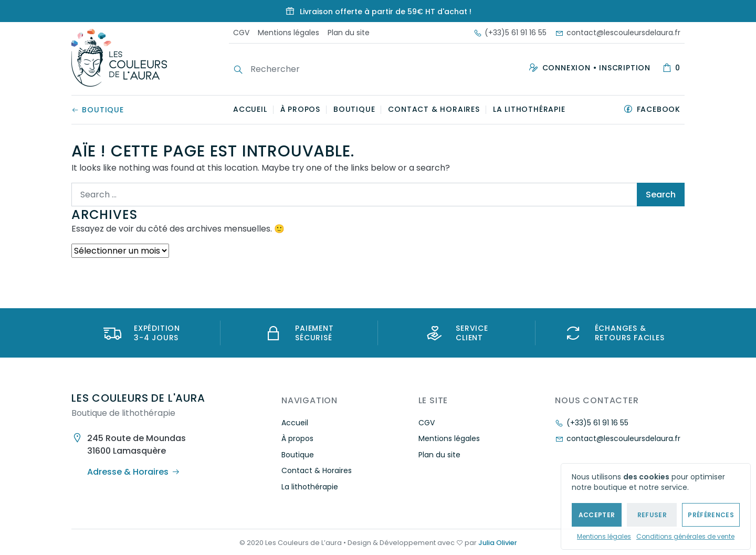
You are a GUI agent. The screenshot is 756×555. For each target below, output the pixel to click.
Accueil (250, 109)
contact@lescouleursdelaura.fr (618, 33)
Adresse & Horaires (134, 472)
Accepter (597, 515)
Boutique (98, 110)
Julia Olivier (498, 543)
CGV (241, 33)
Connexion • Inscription (596, 68)
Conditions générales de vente (685, 536)
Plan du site (349, 33)
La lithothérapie (529, 109)
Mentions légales (604, 536)
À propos (300, 109)
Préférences (711, 515)
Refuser (652, 515)
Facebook (659, 109)
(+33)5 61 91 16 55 (510, 33)
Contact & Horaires (434, 109)
